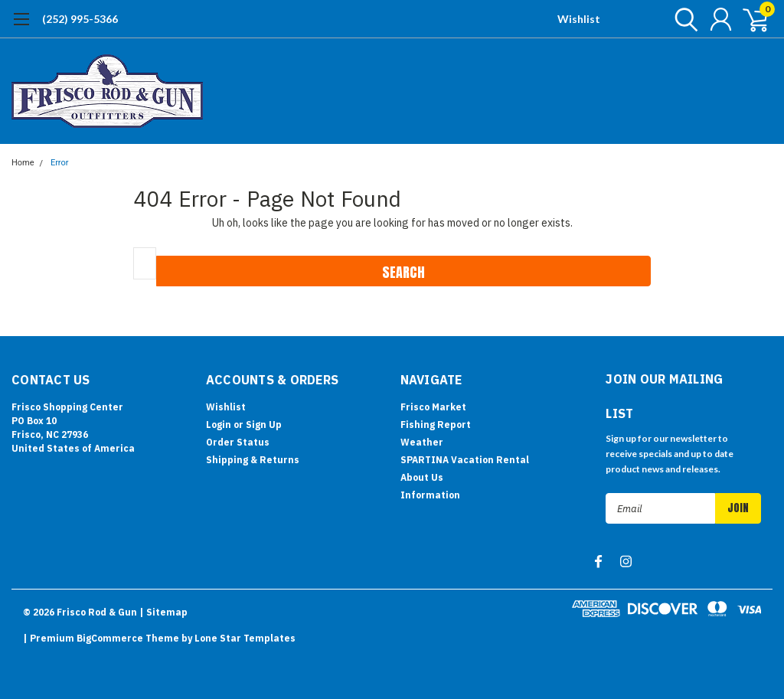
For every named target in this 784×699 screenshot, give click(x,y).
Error (60, 163)
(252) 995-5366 (80, 19)
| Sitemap (163, 612)
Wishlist (579, 19)
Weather (422, 442)
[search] (683, 19)
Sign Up (264, 425)
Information (430, 495)
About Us (422, 477)
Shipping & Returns (253, 460)
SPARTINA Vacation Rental (465, 460)
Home (23, 163)
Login (219, 425)
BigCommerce (110, 638)
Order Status (238, 442)
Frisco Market (433, 407)
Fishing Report (436, 425)
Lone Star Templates (245, 638)
